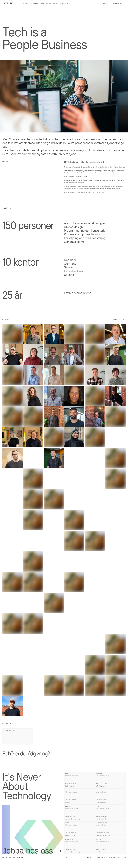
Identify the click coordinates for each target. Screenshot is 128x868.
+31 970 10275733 (102, 783)
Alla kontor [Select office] (118, 319)
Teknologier (65, 5)
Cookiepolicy (101, 857)
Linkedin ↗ (89, 858)
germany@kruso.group (73, 819)
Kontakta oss (116, 5)
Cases (43, 5)
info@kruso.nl (100, 786)
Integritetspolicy (114, 857)
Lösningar (36, 5)
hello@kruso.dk (70, 786)
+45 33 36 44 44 (70, 783)
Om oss (50, 5)
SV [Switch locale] (103, 5)
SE (67, 857)
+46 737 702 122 (101, 849)
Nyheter (57, 5)
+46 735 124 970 (70, 833)
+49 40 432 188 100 (72, 816)
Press (124, 857)
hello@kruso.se (101, 802)
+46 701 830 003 (101, 800)
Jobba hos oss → (33, 851)
